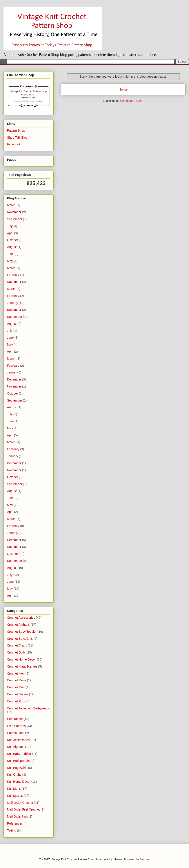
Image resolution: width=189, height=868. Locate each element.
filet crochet (15, 719)
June (10, 254)
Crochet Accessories (21, 618)
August (12, 247)
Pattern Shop (16, 130)
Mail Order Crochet (20, 803)
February (13, 275)
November (14, 212)
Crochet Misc (16, 687)
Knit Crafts (14, 775)
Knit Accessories (18, 740)
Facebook (14, 144)
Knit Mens (14, 789)
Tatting (12, 830)
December (14, 310)
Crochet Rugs (16, 701)
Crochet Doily (16, 652)
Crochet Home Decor (22, 659)
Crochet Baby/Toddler (22, 632)
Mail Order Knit (17, 816)
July (10, 226)
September (15, 219)
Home (123, 89)
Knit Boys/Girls (17, 768)
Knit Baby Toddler (19, 754)
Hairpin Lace (16, 733)
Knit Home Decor (19, 782)
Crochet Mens (17, 680)
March (11, 205)
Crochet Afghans (18, 625)
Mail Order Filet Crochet (23, 809)
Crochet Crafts (17, 645)
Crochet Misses (18, 694)
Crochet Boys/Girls (20, 639)
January (13, 303)
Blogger (145, 859)
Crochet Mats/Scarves (22, 666)
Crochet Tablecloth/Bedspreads (28, 708)
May (10, 261)
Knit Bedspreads (18, 761)
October (13, 240)
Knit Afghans (16, 747)
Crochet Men (16, 673)
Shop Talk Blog (17, 138)
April (10, 233)
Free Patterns (16, 726)
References (15, 823)
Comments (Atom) (132, 101)
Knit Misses (15, 796)
